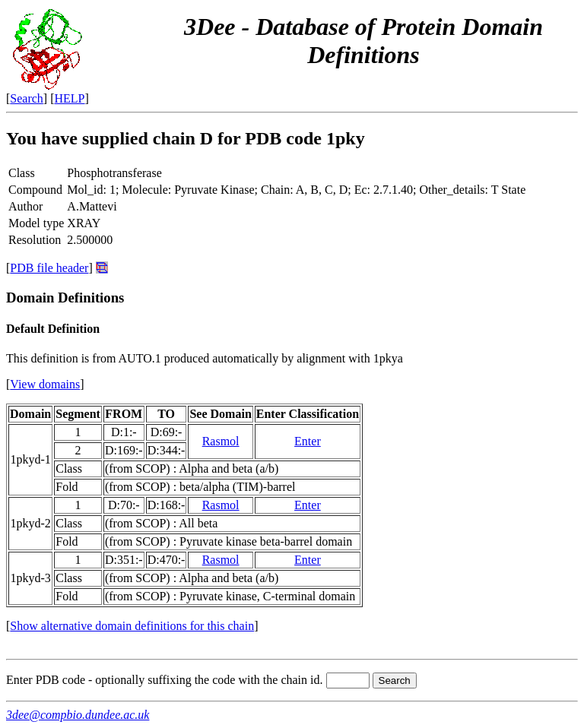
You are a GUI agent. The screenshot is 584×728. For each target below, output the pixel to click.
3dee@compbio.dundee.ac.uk (78, 715)
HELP (70, 98)
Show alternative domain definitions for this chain (132, 626)
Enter (308, 441)
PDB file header (49, 268)
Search (27, 98)
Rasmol (221, 441)
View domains (45, 384)
